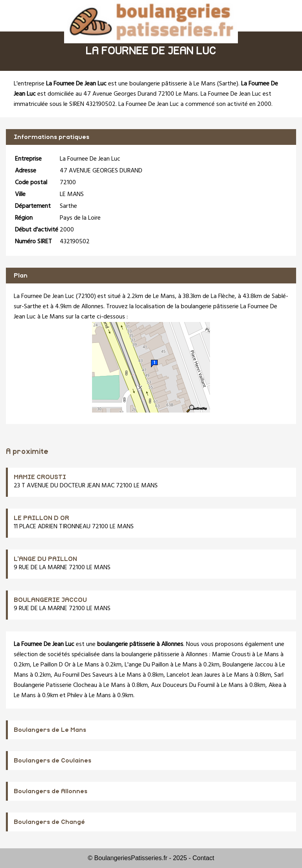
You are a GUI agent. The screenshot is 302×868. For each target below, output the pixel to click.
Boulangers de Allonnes (51, 791)
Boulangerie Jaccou (248, 665)
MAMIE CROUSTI (40, 477)
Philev (75, 696)
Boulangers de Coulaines (52, 761)
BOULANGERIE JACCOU (50, 600)
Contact (203, 858)
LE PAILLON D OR (41, 518)
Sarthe (228, 84)
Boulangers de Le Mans (50, 730)
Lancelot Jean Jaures (193, 675)
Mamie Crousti (231, 655)
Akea (275, 685)
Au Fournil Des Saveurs (83, 675)
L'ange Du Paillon (147, 665)
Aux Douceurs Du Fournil (183, 685)
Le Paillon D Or (52, 665)
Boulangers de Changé (49, 822)
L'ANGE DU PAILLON (45, 559)
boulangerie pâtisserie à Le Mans (172, 84)
